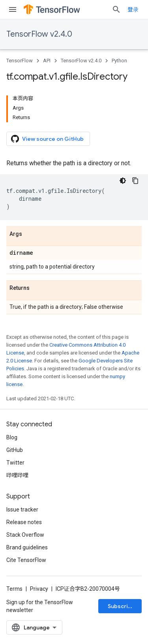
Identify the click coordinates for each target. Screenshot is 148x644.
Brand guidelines (27, 547)
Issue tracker (22, 510)
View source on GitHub (47, 139)
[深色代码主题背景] (123, 181)
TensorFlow (20, 61)
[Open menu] (13, 9)
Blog (12, 437)
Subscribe (121, 606)
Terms (14, 589)
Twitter (15, 463)
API (47, 61)
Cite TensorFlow (26, 560)
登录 (133, 9)
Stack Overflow (25, 535)
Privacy (39, 589)
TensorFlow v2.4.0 (39, 34)
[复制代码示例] (135, 181)
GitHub (15, 450)
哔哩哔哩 (17, 475)
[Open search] (116, 9)
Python (119, 61)
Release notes (24, 522)
